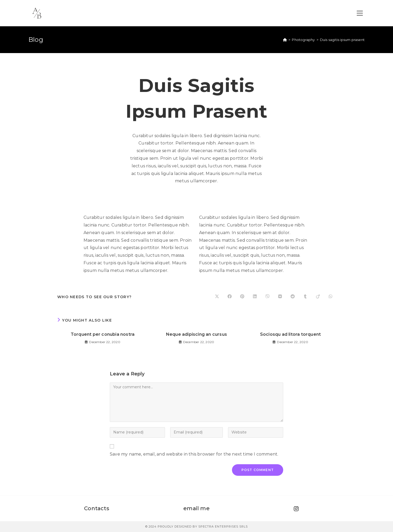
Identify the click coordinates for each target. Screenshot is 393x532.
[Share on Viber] (267, 297)
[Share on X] (217, 297)
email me (196, 508)
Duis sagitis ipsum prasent (342, 40)
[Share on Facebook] (230, 297)
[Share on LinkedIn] (255, 297)
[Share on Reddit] (293, 297)
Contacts (97, 508)
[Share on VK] (280, 297)
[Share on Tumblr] (305, 297)
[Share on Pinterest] (242, 297)
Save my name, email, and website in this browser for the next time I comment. (194, 454)
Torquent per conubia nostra (103, 334)
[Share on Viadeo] (318, 297)
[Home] (285, 40)
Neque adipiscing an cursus (196, 334)
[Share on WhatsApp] (330, 297)
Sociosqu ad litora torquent (290, 334)
